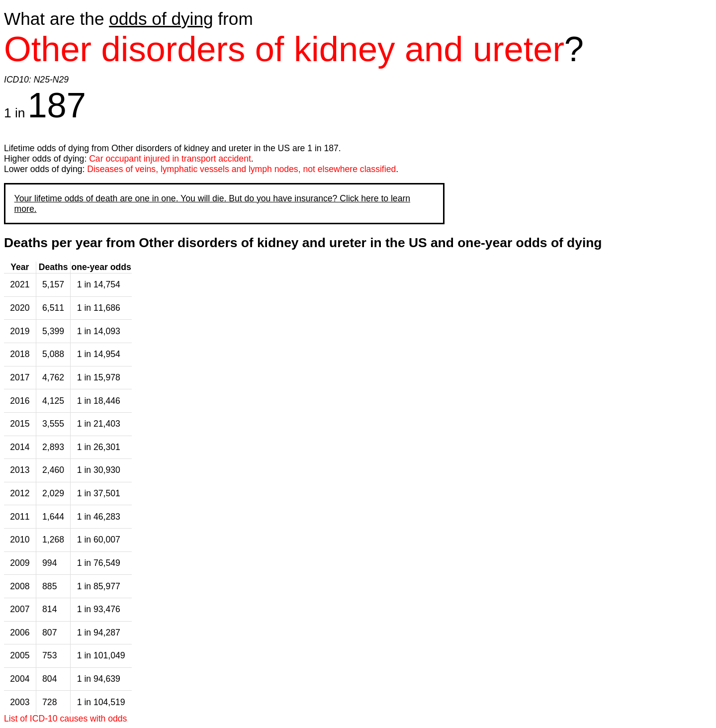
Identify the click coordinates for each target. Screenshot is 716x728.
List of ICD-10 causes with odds (65, 719)
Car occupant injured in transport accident (170, 159)
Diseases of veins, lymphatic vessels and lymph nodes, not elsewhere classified (241, 169)
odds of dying (161, 19)
